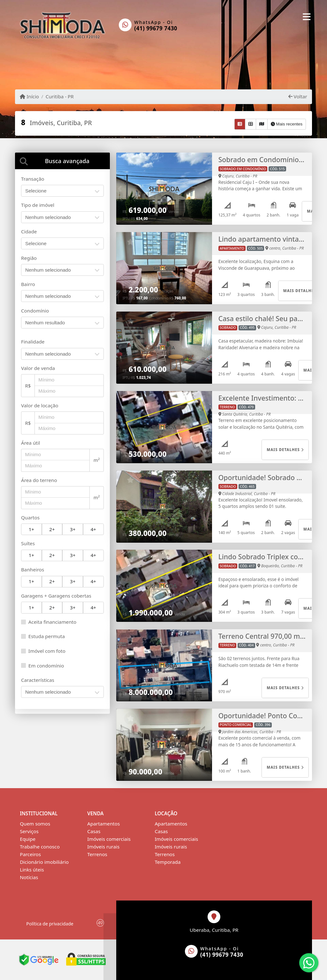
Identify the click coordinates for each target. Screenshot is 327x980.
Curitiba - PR (60, 96)
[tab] (62, 161)
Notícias (29, 877)
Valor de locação (40, 405)
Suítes (28, 543)
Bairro (28, 284)
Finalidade (33, 342)
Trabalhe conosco (40, 847)
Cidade (29, 231)
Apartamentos (103, 824)
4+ (93, 529)
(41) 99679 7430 (156, 28)
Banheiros (33, 569)
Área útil (30, 443)
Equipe (28, 839)
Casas (94, 831)
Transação (33, 179)
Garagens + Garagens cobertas (56, 596)
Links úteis (32, 870)
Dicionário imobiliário (44, 862)
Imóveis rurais (103, 847)
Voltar (298, 96)
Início (29, 96)
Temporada (167, 862)
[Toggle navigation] (307, 17)
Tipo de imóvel (38, 205)
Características (38, 680)
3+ (73, 529)
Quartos (30, 517)
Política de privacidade (50, 924)
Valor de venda (38, 368)
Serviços (29, 831)
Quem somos (35, 824)
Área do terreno (39, 480)
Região (29, 258)
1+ (31, 529)
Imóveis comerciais (109, 839)
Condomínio (35, 311)
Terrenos (97, 854)
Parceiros (30, 854)
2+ (52, 529)
